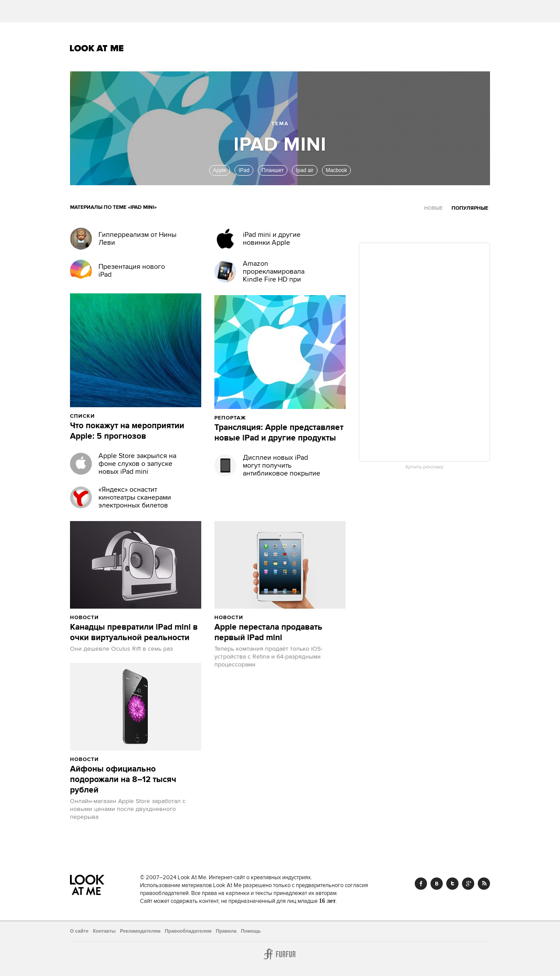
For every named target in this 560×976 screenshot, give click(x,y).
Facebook (421, 884)
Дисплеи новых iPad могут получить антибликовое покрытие (282, 465)
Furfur (280, 954)
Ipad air (304, 170)
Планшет (273, 170)
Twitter (452, 884)
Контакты (104, 931)
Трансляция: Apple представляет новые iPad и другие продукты (279, 433)
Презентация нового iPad (132, 271)
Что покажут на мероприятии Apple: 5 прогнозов (127, 431)
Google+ (468, 884)
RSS (484, 884)
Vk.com (437, 884)
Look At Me (97, 48)
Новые (433, 208)
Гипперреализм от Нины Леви (137, 239)
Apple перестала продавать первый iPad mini (268, 633)
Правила (226, 931)
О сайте (79, 931)
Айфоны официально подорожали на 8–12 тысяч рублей (123, 780)
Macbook (337, 170)
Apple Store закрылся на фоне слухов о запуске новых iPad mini (137, 464)
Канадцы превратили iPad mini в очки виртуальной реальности (134, 633)
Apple (220, 170)
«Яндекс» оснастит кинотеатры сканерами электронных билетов (135, 497)
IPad (244, 170)
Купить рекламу (425, 467)
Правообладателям (188, 931)
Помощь (251, 931)
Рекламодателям (140, 931)
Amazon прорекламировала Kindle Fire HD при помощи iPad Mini (274, 275)
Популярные (470, 208)
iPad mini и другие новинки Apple (272, 239)
